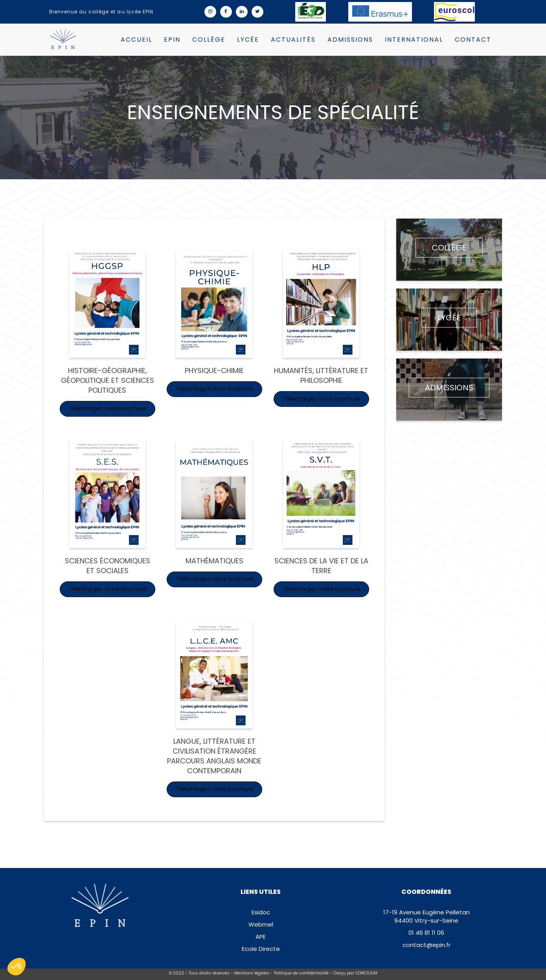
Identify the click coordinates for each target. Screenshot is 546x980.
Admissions (350, 40)
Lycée (248, 40)
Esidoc (261, 912)
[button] (17, 967)
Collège (209, 40)
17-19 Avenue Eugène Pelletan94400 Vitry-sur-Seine (427, 916)
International (414, 40)
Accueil (136, 40)
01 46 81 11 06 (426, 933)
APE (261, 937)
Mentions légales (252, 973)
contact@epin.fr (427, 945)
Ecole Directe (261, 949)
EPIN (172, 40)
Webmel (261, 924)
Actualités (293, 40)
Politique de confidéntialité (301, 973)
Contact (473, 40)
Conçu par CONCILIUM (355, 973)
